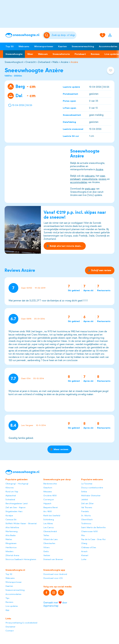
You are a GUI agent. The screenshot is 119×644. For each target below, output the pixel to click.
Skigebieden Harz (14, 511)
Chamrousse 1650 (89, 531)
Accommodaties (13, 594)
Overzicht (31, 62)
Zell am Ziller (87, 503)
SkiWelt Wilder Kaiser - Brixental (21, 523)
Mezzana (47, 492)
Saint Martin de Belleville (93, 527)
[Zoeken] (64, 35)
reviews (103, 179)
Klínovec (10, 488)
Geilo (46, 551)
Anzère (64, 62)
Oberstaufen (49, 543)
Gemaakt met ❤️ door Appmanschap (55, 604)
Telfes (46, 535)
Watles (9, 539)
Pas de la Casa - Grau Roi (93, 539)
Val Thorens (87, 507)
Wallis (55, 62)
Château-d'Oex (89, 547)
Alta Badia (10, 535)
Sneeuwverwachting (83, 46)
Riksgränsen (11, 543)
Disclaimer (10, 627)
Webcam (43, 54)
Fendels (85, 511)
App (7, 610)
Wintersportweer (44, 46)
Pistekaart (80, 54)
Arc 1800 (48, 511)
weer (102, 176)
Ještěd (84, 499)
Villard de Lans (50, 539)
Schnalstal (10, 499)
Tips (7, 598)
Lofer (84, 559)
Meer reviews (59, 449)
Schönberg (49, 519)
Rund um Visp (12, 492)
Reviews (95, 54)
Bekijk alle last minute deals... (65, 246)
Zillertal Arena (12, 555)
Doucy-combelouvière (92, 488)
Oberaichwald (50, 531)
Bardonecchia (50, 484)
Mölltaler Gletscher (91, 496)
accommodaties (79, 182)
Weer (30, 54)
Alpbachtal (11, 496)
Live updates (12, 606)
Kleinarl (85, 555)
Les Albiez (48, 523)
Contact (10, 631)
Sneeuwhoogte (14, 54)
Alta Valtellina (12, 527)
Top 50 (10, 46)
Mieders (9, 551)
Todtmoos (86, 523)
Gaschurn (48, 488)
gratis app (90, 189)
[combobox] (64, 35)
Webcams (24, 46)
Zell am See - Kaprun (15, 507)
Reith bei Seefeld (52, 516)
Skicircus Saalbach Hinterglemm (21, 559)
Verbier (47, 555)
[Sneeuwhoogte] (23, 35)
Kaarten (62, 46)
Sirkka (84, 492)
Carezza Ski (11, 519)
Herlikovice (11, 547)
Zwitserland (44, 62)
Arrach (84, 551)
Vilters (46, 547)
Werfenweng (12, 531)
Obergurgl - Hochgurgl (17, 484)
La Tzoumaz (87, 484)
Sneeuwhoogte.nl (14, 62)
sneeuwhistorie (90, 179)
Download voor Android (55, 574)
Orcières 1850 (50, 496)
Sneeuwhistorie (61, 54)
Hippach (47, 503)
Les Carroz (49, 527)
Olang (84, 543)
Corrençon (49, 499)
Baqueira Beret (51, 507)
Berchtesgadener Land (16, 503)
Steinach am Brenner (53, 559)
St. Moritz (86, 516)
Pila (83, 535)
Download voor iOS (53, 578)
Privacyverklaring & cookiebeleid (21, 623)
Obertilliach (87, 519)
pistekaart (75, 179)
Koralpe (9, 516)
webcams (90, 176)
